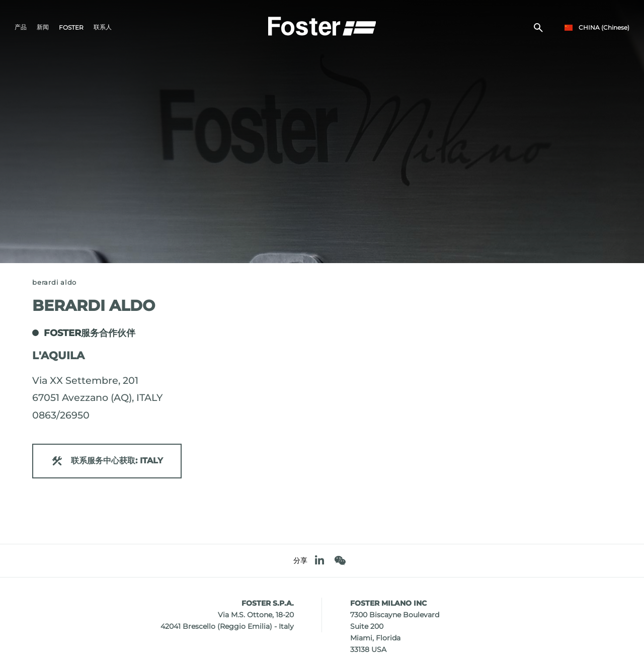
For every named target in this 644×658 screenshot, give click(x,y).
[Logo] (322, 26)
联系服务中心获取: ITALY (107, 461)
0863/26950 (61, 415)
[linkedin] (319, 561)
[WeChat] (340, 561)
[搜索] (538, 28)
